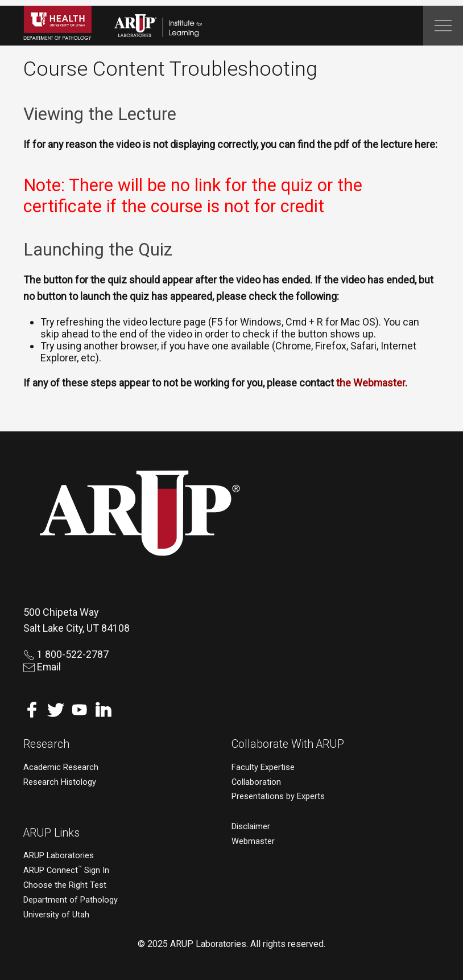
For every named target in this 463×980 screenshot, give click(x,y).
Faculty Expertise (263, 767)
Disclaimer (251, 827)
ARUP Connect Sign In (66, 870)
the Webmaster (371, 383)
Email (42, 667)
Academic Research (61, 767)
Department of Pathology (71, 900)
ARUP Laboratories (59, 856)
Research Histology (60, 782)
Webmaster (253, 841)
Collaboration (256, 782)
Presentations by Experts (278, 796)
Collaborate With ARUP (288, 744)
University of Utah (56, 915)
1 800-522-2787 (66, 654)
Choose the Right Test (65, 885)
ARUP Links (51, 833)
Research (46, 744)
